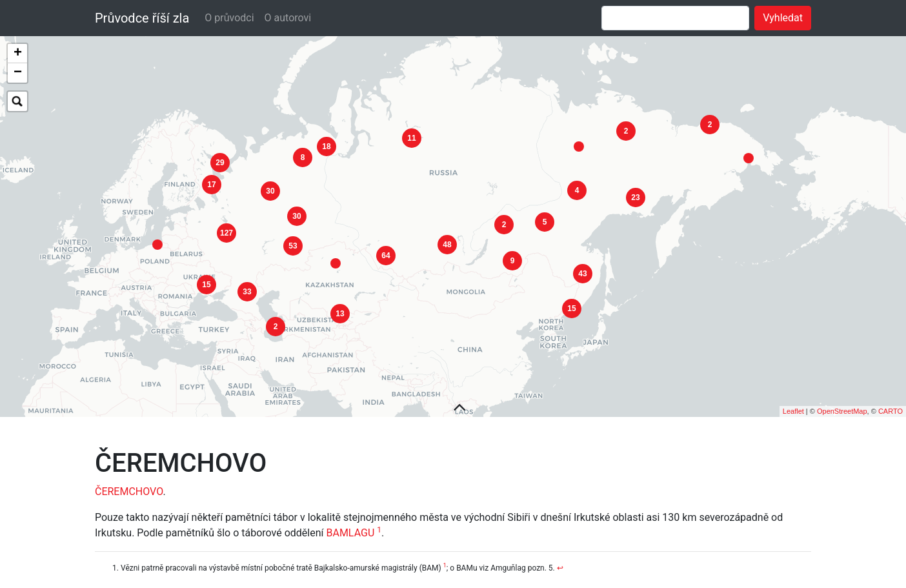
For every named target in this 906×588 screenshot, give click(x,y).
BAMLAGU (350, 520)
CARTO (891, 398)
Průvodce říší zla (142, 18)
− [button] (18, 73)
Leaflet (793, 398)
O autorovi (288, 18)
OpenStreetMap (842, 398)
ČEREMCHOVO (129, 479)
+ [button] (18, 54)
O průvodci (229, 18)
